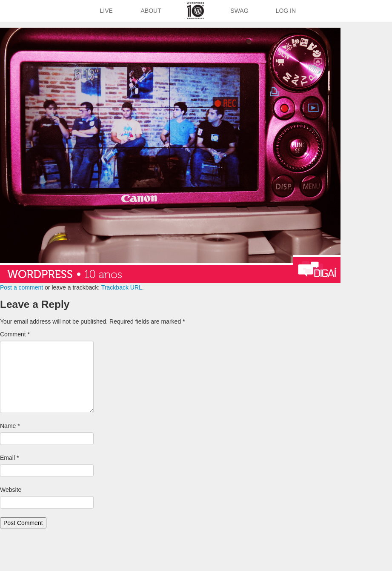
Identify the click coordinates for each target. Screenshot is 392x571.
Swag (239, 11)
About (151, 11)
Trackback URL (122, 287)
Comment (15, 334)
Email (9, 458)
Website (11, 490)
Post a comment (21, 287)
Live (106, 11)
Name (10, 426)
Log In (286, 11)
